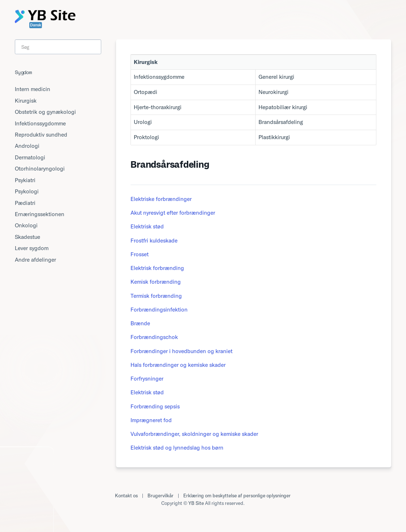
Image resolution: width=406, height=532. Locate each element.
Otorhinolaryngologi (40, 169)
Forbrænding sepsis (155, 406)
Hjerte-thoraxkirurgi (158, 107)
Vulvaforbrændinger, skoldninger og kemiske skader (194, 434)
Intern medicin (33, 89)
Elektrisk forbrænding (157, 268)
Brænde (140, 323)
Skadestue (27, 237)
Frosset (140, 254)
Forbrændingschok (154, 337)
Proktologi (146, 137)
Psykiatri (25, 180)
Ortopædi (146, 92)
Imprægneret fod (151, 420)
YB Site (196, 503)
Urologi (143, 122)
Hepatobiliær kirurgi (283, 107)
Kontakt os (126, 495)
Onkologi (26, 225)
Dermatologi (30, 157)
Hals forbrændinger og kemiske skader (178, 365)
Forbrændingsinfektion (159, 310)
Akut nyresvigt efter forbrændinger (173, 213)
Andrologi (27, 146)
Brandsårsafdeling (281, 122)
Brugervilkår (161, 495)
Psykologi (27, 191)
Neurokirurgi (273, 92)
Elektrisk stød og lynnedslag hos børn (177, 448)
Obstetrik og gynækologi (45, 112)
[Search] (58, 47)
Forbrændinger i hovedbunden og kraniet (181, 351)
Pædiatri (25, 203)
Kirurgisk (26, 101)
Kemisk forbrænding (156, 282)
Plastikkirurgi (274, 137)
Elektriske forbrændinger (161, 199)
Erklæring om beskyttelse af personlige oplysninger (237, 495)
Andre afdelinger (35, 260)
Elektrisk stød (147, 226)
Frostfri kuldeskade (154, 241)
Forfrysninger (147, 379)
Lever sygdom (32, 248)
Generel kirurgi (276, 77)
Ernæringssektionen (40, 214)
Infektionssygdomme (159, 77)
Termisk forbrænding (156, 296)
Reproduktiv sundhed (41, 135)
